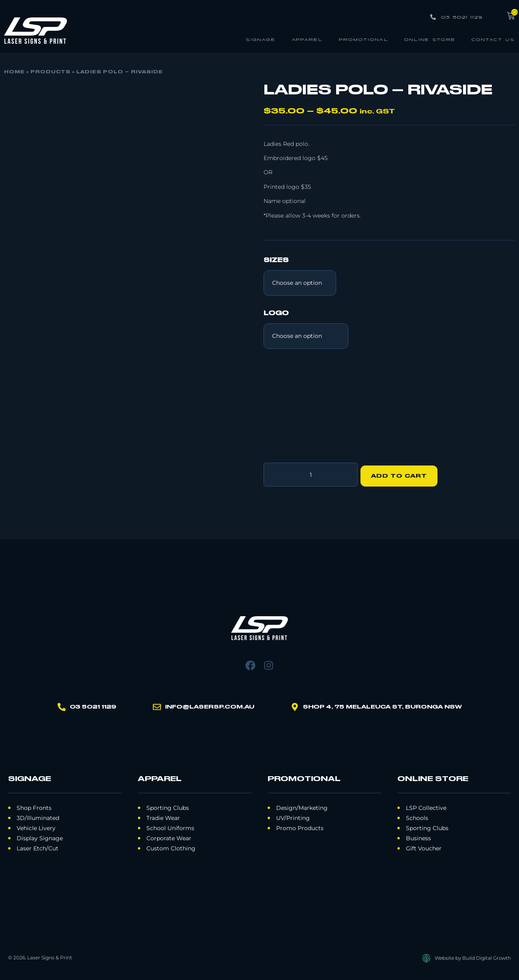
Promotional (364, 39)
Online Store (430, 39)
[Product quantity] (311, 473)
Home (14, 72)
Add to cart (402, 473)
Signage (261, 39)
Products (50, 72)
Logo (276, 314)
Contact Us (493, 39)
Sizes (276, 260)
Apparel (307, 39)
